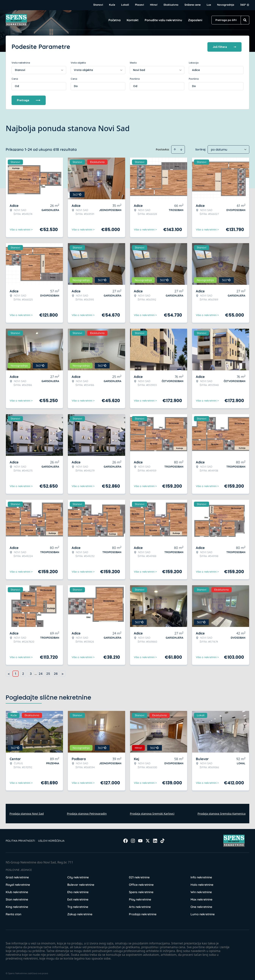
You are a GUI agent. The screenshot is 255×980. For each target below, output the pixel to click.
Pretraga (29, 99)
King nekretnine (17, 906)
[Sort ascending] (175, 149)
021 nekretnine (139, 876)
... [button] (36, 673)
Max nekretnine (201, 899)
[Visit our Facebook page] (126, 840)
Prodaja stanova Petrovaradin (87, 813)
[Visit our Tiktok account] (162, 840)
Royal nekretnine (18, 884)
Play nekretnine (140, 899)
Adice (196, 69)
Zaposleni (195, 20)
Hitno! (154, 5)
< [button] (9, 673)
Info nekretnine (201, 876)
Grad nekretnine (17, 876)
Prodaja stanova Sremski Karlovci (152, 813)
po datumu (219, 149)
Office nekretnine (141, 884)
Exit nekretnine (78, 899)
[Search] (245, 20)
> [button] (63, 673)
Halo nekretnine (202, 884)
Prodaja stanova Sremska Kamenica (222, 813)
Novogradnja (226, 5)
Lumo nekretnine (203, 913)
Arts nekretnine (140, 906)
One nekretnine (201, 906)
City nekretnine (78, 876)
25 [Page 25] (48, 673)
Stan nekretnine (17, 899)
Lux (209, 5)
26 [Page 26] (56, 673)
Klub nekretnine (17, 891)
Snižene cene (193, 5)
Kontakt (133, 20)
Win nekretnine (201, 891)
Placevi (139, 5)
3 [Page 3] (31, 673)
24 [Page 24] (41, 673)
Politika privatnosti (20, 840)
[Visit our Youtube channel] (140, 840)
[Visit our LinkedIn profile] (155, 840)
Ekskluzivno (171, 5)
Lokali (125, 5)
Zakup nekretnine (80, 913)
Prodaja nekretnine (143, 913)
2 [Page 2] (23, 673)
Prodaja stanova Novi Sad (27, 813)
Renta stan (13, 913)
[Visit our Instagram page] (133, 840)
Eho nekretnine (78, 891)
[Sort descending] (181, 149)
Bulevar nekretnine (81, 884)
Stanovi (98, 5)
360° (245, 5)
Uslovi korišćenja (51, 840)
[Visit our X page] (148, 840)
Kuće (112, 5)
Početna (115, 20)
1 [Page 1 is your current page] (16, 673)
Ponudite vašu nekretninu (163, 20)
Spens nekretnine (141, 891)
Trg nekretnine (78, 906)
